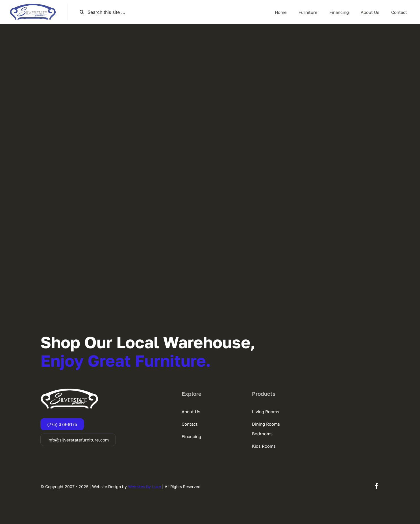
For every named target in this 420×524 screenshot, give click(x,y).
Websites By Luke (144, 487)
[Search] (82, 12)
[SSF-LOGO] (33, 6)
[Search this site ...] (110, 12)
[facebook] (377, 486)
